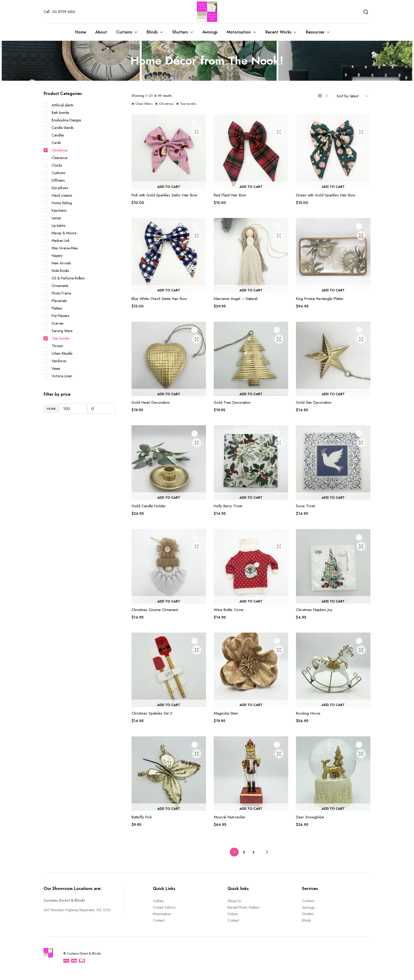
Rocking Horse (308, 713)
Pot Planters (56, 316)
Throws (53, 346)
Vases (52, 368)
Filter (51, 409)
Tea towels (188, 104)
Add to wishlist (196, 124)
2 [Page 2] (244, 852)
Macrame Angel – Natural (236, 299)
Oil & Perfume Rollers (64, 278)
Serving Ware (58, 331)
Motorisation (239, 32)
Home (81, 32)
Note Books (56, 271)
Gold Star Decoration (314, 402)
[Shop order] (354, 96)
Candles (54, 135)
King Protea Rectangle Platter (320, 299)
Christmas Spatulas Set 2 (152, 713)
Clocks (53, 165)
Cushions (54, 173)
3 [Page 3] (253, 852)
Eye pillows (56, 188)
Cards (52, 143)
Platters (53, 308)
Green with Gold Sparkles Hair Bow (326, 195)
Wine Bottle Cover (229, 610)
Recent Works (278, 32)
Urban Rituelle (58, 353)
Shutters (180, 32)
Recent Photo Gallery (243, 907)
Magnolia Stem (226, 713)
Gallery (158, 901)
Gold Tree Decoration (232, 402)
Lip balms (54, 225)
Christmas (166, 104)
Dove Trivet (305, 506)
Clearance (55, 158)
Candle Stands (58, 128)
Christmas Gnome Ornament (155, 610)
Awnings (210, 32)
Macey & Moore (60, 233)
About (101, 32)
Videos (233, 914)
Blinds (152, 32)
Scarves (53, 323)
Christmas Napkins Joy (314, 610)
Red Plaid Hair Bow (230, 195)
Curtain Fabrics (164, 907)
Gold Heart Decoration (151, 402)
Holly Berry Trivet (228, 506)
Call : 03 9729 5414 (59, 12)
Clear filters (144, 104)
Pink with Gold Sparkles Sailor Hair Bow (164, 195)
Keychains (55, 210)
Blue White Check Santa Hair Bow (159, 299)
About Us (234, 901)
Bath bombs (56, 113)
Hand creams (58, 195)
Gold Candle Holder (149, 506)
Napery (53, 256)
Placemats (55, 301)
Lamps (52, 218)
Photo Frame (57, 293)
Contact (159, 920)
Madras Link (57, 241)
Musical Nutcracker (230, 817)
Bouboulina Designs (62, 120)
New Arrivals (57, 263)
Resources (315, 32)
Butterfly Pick (142, 817)
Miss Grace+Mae (61, 248)
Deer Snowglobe (310, 817)
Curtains (124, 32)
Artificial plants (58, 105)
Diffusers (54, 180)
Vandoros (55, 361)
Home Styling (58, 203)
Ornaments (56, 286)
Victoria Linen (58, 376)
